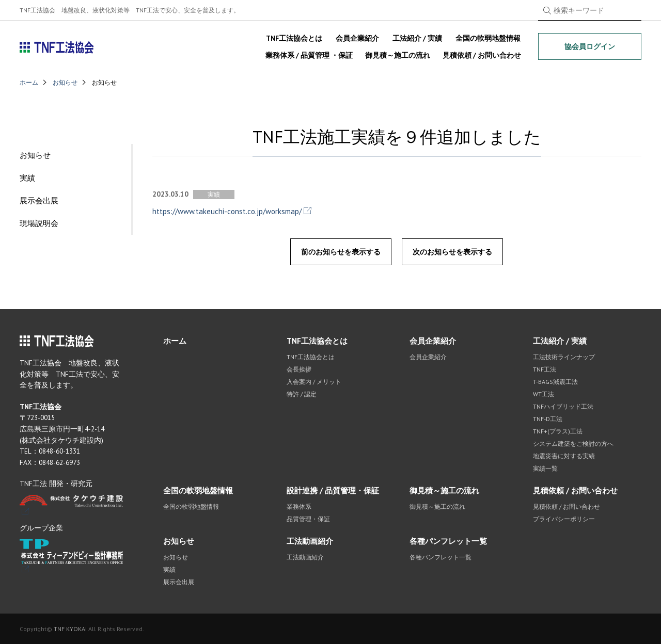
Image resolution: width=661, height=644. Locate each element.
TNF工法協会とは (294, 38)
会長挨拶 (299, 369)
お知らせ (65, 82)
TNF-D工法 (548, 419)
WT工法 (544, 394)
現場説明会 (39, 223)
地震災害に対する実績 (564, 456)
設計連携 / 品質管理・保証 (333, 490)
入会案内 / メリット (314, 382)
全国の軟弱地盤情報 (488, 38)
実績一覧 (545, 468)
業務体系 (299, 506)
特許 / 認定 (302, 394)
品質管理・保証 (308, 519)
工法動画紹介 (310, 541)
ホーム (29, 82)
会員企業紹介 (357, 38)
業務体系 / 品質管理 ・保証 (309, 55)
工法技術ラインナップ (564, 357)
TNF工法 (545, 369)
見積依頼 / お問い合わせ (482, 55)
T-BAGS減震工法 (555, 382)
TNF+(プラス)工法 (558, 431)
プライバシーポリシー (564, 519)
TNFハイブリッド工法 (563, 406)
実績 (27, 178)
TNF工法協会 (57, 47)
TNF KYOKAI (70, 629)
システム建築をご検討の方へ (573, 444)
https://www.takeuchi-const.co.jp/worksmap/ (227, 211)
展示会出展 (39, 200)
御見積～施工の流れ (398, 55)
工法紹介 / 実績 (417, 38)
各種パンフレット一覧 (448, 541)
